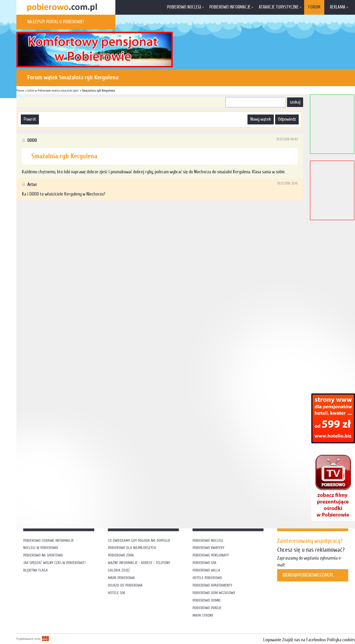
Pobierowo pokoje (207, 608)
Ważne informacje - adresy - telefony (139, 563)
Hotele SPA (117, 593)
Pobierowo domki (207, 600)
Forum (314, 7)
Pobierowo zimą (121, 555)
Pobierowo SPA (204, 563)
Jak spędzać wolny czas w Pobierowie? (54, 563)
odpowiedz (287, 119)
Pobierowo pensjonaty (211, 555)
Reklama (338, 7)
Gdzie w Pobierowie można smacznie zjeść (53, 90)
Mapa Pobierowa (121, 578)
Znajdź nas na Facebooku (303, 640)
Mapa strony (203, 615)
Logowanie (272, 640)
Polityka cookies (341, 640)
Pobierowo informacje (230, 7)
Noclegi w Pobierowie (41, 548)
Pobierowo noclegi (184, 7)
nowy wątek (261, 119)
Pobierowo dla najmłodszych (132, 548)
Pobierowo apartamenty (212, 585)
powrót (30, 119)
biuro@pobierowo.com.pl (308, 575)
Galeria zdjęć (119, 570)
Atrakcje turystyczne (279, 7)
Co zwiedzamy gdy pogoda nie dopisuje (139, 541)
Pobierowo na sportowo (43, 555)
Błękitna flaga (35, 570)
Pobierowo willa (207, 570)
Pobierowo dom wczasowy (214, 593)
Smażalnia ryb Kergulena (98, 90)
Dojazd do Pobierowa (125, 585)
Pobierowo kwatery (208, 548)
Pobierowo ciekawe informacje (48, 541)
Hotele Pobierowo (207, 578)
